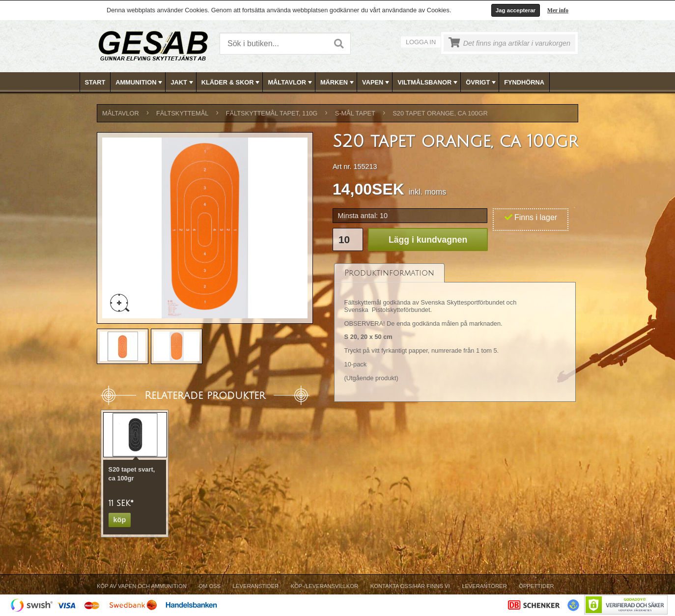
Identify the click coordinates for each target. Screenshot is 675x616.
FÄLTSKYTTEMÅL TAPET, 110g (272, 113)
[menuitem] (96, 82)
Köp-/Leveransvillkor (324, 586)
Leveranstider (256, 586)
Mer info (558, 10)
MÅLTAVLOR (291, 83)
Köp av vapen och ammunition (142, 586)
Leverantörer (484, 586)
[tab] (389, 273)
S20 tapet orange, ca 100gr (440, 113)
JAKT (183, 83)
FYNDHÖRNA (524, 82)
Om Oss (210, 586)
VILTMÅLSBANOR (428, 83)
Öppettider (536, 586)
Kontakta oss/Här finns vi (410, 586)
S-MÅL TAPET (355, 113)
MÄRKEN (338, 83)
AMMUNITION (140, 83)
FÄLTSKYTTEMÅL (182, 113)
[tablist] (455, 332)
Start (95, 82)
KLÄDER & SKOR (232, 83)
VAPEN (377, 83)
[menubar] (338, 82)
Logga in (421, 42)
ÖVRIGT (482, 83)
